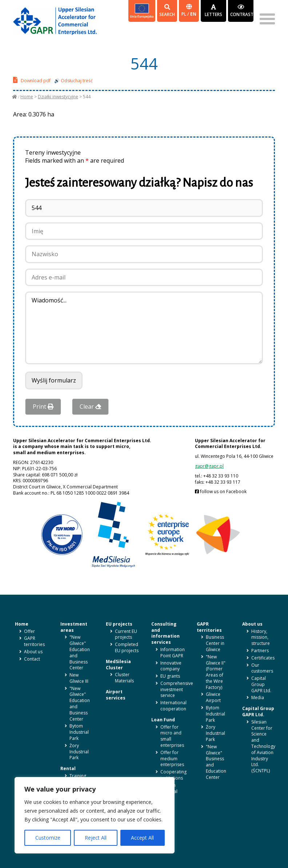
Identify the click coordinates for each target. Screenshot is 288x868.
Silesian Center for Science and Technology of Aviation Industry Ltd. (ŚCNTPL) (263, 746)
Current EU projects (126, 634)
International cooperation (173, 706)
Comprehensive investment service (177, 689)
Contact (32, 659)
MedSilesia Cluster (118, 665)
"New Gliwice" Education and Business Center (80, 652)
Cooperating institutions (173, 775)
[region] (95, 815)
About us (33, 652)
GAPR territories (34, 641)
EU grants (170, 676)
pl (184, 14)
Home (27, 97)
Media (258, 697)
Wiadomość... (144, 328)
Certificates (263, 658)
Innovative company (171, 666)
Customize (48, 838)
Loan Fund (163, 720)
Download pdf (32, 80)
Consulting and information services (165, 633)
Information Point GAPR (173, 653)
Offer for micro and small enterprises (172, 736)
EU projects (119, 624)
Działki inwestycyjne (58, 97)
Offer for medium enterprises (172, 759)
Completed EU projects (127, 647)
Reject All (96, 838)
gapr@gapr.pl (209, 466)
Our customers (262, 668)
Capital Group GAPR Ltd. (261, 684)
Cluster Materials (124, 678)
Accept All (142, 838)
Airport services (116, 695)
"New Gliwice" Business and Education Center (216, 762)
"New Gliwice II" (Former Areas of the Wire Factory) (216, 672)
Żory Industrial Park (79, 752)
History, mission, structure (261, 637)
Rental (68, 768)
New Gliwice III (79, 678)
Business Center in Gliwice (215, 643)
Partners (260, 651)
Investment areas (74, 627)
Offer (29, 631)
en (193, 14)
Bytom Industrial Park (79, 732)
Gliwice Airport (213, 697)
